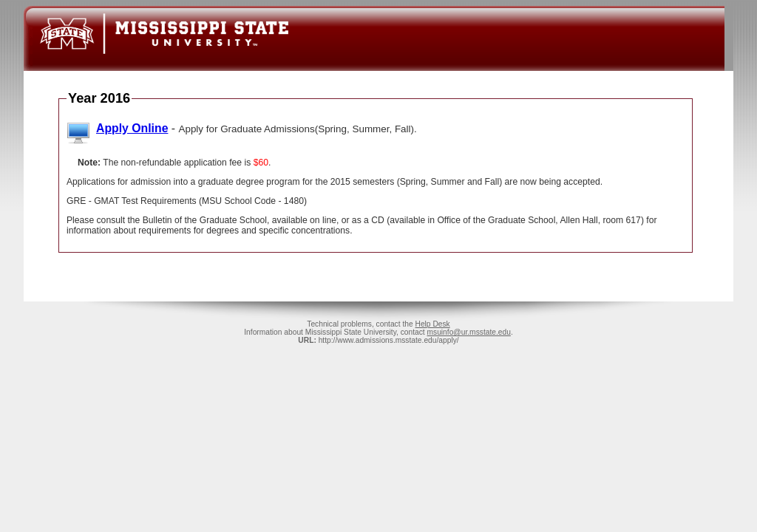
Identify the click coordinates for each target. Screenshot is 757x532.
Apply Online (132, 128)
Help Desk (432, 324)
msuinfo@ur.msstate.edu (469, 332)
